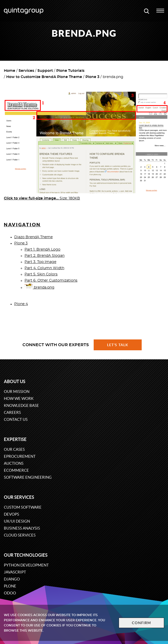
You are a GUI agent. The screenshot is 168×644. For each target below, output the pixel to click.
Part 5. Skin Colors (41, 274)
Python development (26, 565)
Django (12, 579)
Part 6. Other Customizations (51, 281)
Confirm (141, 623)
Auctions (14, 463)
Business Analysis (22, 528)
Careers (12, 412)
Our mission (17, 391)
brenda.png (39, 288)
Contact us (16, 419)
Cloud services (20, 535)
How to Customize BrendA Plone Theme (44, 77)
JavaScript (15, 572)
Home (10, 71)
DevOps (11, 514)
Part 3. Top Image (40, 262)
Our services (19, 497)
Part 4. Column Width (44, 268)
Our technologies (26, 555)
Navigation (22, 225)
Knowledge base (21, 405)
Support (45, 71)
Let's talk (118, 345)
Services (26, 71)
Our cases (14, 449)
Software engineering (28, 477)
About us (15, 381)
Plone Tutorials (70, 71)
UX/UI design (17, 521)
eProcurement (20, 456)
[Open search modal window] (147, 11)
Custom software (23, 507)
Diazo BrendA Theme (33, 237)
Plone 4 (21, 304)
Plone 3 (92, 77)
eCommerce (16, 470)
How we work (19, 398)
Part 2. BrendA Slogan (45, 256)
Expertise (15, 439)
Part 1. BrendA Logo (42, 250)
